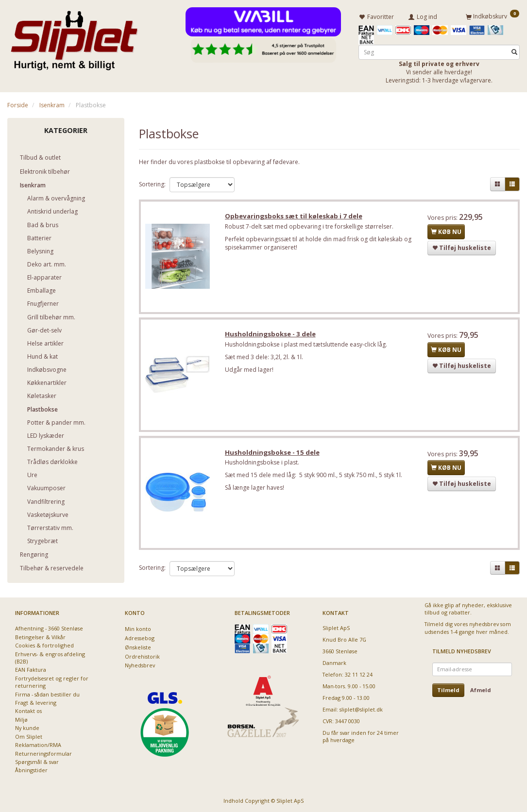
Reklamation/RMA (38, 744)
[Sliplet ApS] (74, 37)
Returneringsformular (43, 753)
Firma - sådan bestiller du (47, 694)
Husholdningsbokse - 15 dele (273, 454)
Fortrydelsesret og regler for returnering (52, 681)
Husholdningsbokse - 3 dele (271, 335)
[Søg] (514, 52)
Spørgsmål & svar (37, 761)
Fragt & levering (36, 702)
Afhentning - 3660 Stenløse (49, 628)
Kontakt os (28, 711)
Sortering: (152, 184)
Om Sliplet (29, 736)
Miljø (21, 719)
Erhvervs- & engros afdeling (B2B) (50, 657)
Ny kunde (27, 728)
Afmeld (481, 689)
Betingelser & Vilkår (40, 637)
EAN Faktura (31, 670)
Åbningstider (31, 770)
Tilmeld (448, 689)
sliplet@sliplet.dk (361, 709)
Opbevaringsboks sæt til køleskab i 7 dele (295, 217)
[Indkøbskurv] (493, 16)
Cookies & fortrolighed (44, 645)
